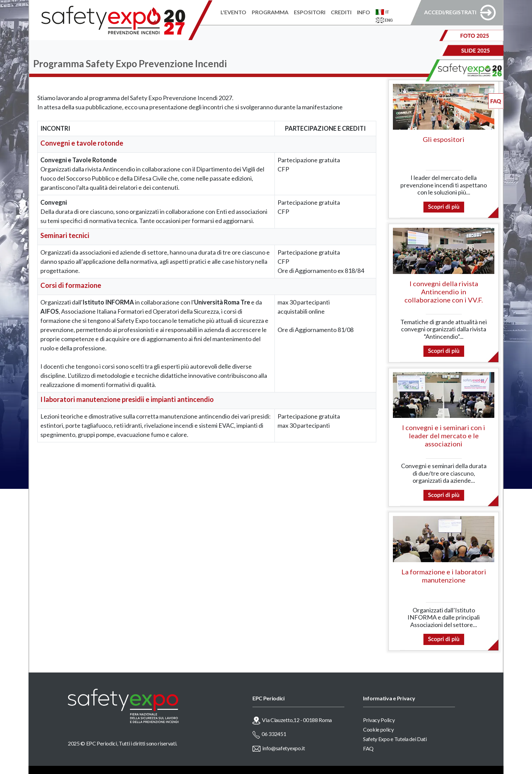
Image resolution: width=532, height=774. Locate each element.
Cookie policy (378, 729)
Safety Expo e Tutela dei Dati (395, 739)
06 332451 (274, 734)
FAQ (368, 748)
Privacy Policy (379, 720)
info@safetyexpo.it (283, 748)
